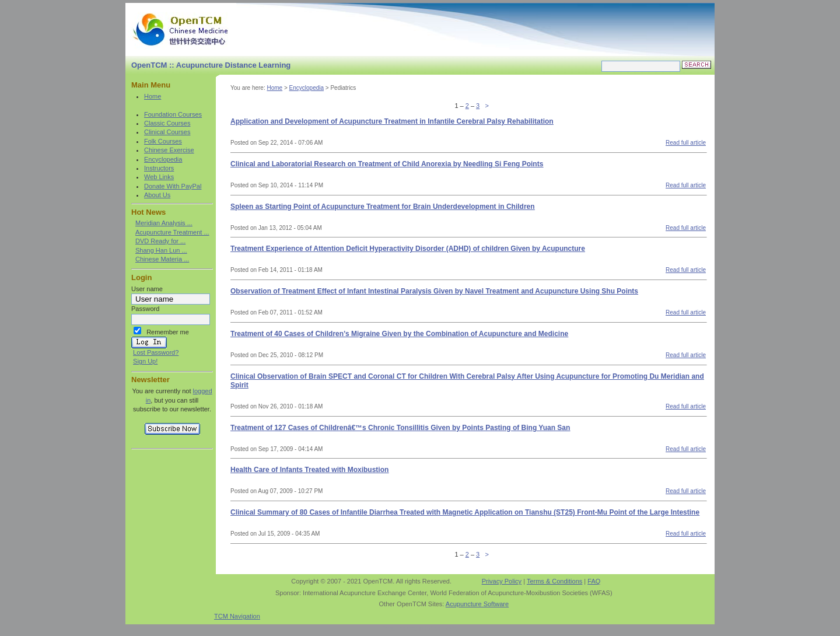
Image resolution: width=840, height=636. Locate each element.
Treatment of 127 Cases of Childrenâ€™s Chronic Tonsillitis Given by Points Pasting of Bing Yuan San (400, 428)
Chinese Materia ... (162, 259)
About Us (157, 195)
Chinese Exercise (169, 150)
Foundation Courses (173, 114)
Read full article (686, 143)
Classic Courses (167, 123)
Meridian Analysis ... (164, 223)
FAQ (594, 581)
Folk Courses (163, 141)
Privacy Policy (502, 581)
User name (147, 289)
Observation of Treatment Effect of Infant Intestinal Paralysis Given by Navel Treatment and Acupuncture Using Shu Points (434, 291)
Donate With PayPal (173, 186)
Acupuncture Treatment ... (172, 232)
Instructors (159, 168)
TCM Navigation (237, 616)
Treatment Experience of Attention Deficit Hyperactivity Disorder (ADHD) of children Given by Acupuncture (408, 249)
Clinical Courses (167, 132)
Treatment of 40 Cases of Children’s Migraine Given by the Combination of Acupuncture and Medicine (399, 334)
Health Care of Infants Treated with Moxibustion (309, 470)
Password (145, 309)
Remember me (168, 332)
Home (153, 96)
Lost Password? (156, 352)
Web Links (159, 177)
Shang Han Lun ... (161, 250)
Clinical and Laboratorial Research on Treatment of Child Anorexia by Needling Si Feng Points (387, 164)
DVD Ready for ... (160, 241)
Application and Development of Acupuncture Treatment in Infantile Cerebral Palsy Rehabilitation (392, 121)
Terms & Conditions (554, 581)
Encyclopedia (163, 159)
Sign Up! (145, 361)
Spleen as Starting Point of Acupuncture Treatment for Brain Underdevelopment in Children (383, 207)
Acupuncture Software (477, 604)
